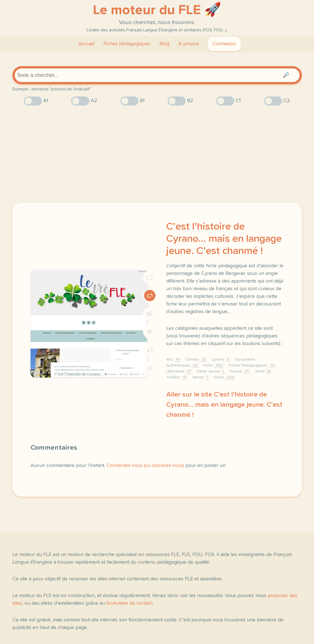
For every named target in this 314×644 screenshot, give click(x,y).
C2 (150, 278)
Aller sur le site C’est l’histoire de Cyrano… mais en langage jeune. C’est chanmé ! (224, 405)
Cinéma (196, 359)
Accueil (86, 44)
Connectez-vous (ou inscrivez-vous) (145, 466)
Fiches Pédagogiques (252, 365)
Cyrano (221, 359)
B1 (150, 332)
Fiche (214, 365)
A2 (150, 350)
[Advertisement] (157, 154)
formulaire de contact (129, 603)
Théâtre (177, 377)
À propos (189, 44)
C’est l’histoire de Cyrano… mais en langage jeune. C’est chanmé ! (224, 239)
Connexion (224, 44)
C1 (150, 296)
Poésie (240, 371)
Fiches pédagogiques (127, 44)
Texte (263, 371)
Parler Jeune (211, 371)
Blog (164, 44)
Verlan (201, 377)
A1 (150, 368)
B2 (150, 314)
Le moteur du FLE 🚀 (157, 10)
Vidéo (225, 377)
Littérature (179, 371)
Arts (173, 359)
